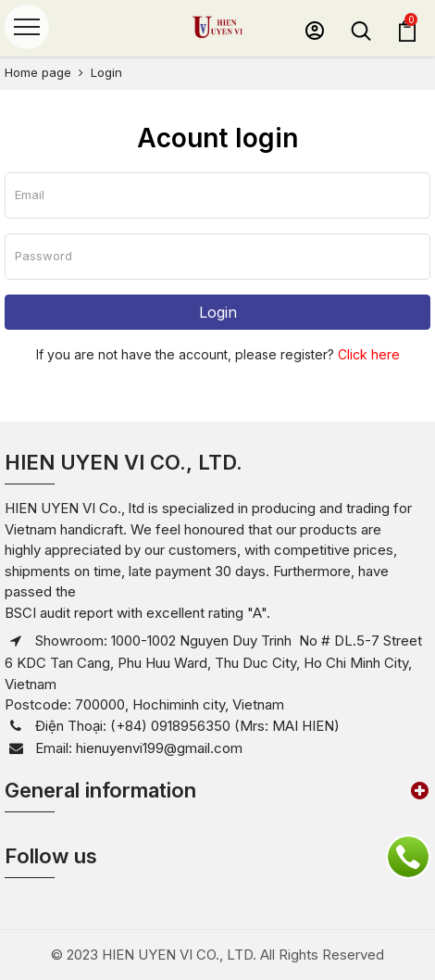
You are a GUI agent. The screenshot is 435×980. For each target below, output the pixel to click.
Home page (38, 72)
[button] (315, 31)
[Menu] (27, 27)
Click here (369, 354)
